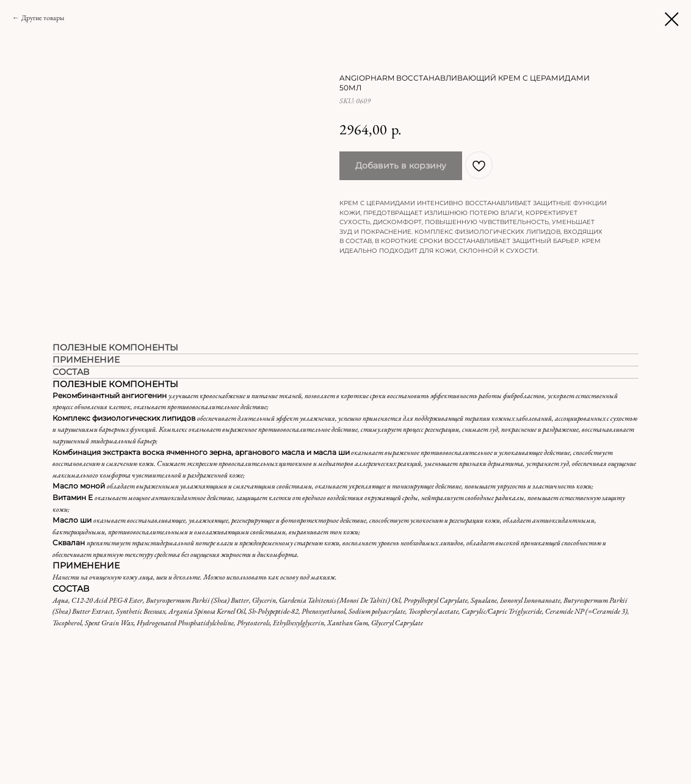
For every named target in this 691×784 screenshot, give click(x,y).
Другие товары (43, 18)
